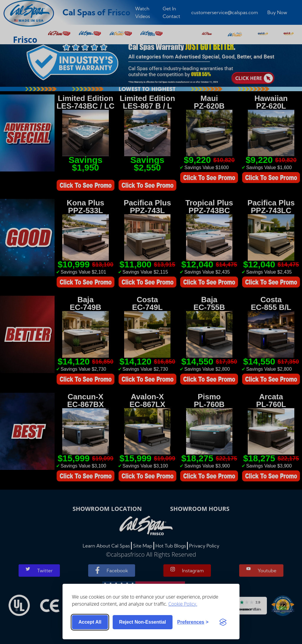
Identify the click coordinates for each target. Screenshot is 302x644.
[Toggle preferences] (193, 622)
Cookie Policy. (183, 604)
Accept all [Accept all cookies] (90, 622)
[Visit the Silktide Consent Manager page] (223, 622)
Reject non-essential (143, 622)
